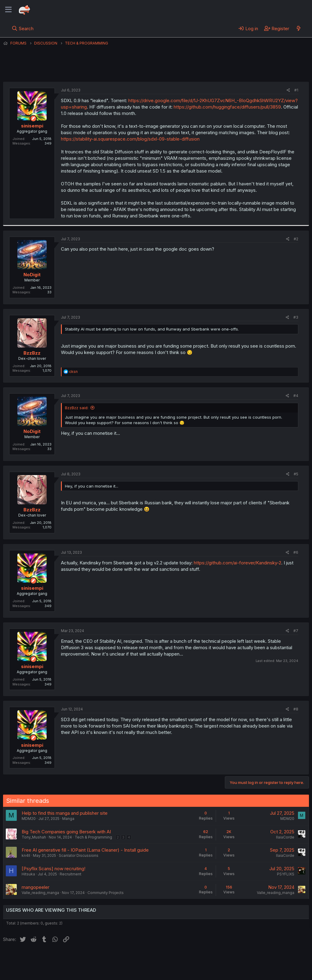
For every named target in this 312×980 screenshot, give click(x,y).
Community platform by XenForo (259, 967)
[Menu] (8, 10)
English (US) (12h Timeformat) (34, 958)
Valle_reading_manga (40, 893)
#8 (296, 709)
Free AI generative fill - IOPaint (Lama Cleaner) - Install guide (85, 850)
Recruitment (71, 874)
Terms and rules (116, 958)
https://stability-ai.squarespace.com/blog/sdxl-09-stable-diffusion (130, 139)
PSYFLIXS (286, 874)
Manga (68, 819)
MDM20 (29, 819)
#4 (296, 396)
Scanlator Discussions (79, 855)
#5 (296, 474)
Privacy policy (152, 958)
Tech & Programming (93, 837)
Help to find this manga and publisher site (65, 813)
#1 (296, 90)
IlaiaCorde (285, 837)
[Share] (288, 90)
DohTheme (251, 971)
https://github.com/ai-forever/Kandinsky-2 (238, 563)
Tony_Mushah (34, 837)
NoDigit (32, 275)
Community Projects (106, 893)
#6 (296, 552)
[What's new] (298, 28)
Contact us (83, 958)
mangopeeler (35, 887)
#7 (296, 631)
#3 (296, 317)
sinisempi (144, 70)
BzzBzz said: (77, 408)
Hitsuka (28, 874)
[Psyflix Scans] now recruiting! (53, 869)
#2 (296, 239)
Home (195, 958)
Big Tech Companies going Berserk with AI (66, 832)
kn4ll (26, 855)
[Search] (23, 28)
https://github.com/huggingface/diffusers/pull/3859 (227, 107)
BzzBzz (32, 353)
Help (178, 958)
